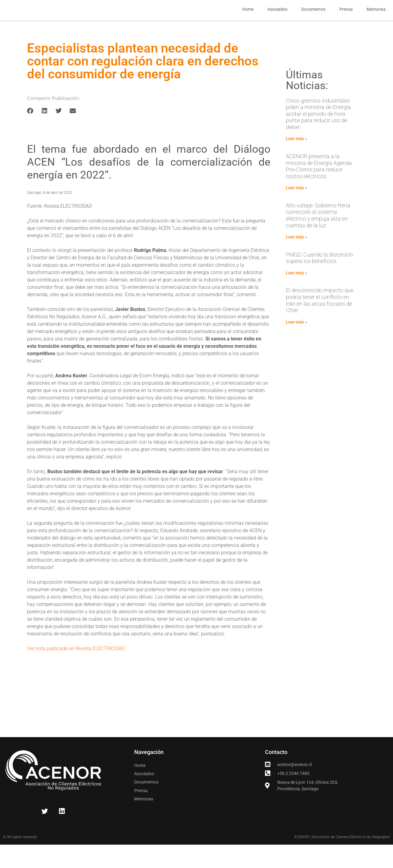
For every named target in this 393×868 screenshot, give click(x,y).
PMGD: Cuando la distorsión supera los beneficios (319, 282)
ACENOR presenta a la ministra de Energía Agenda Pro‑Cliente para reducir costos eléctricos (319, 190)
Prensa (346, 22)
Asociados (277, 22)
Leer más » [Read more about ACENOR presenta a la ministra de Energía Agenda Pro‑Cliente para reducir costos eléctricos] (296, 212)
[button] (30, 135)
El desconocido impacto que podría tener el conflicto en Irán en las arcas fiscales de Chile (320, 324)
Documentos (313, 22)
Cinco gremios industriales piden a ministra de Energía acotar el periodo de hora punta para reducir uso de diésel (318, 138)
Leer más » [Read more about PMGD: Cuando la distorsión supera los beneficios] (296, 297)
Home (248, 22)
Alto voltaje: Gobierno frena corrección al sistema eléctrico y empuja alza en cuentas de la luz (318, 240)
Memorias (376, 22)
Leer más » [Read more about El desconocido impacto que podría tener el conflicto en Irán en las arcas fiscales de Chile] (296, 346)
